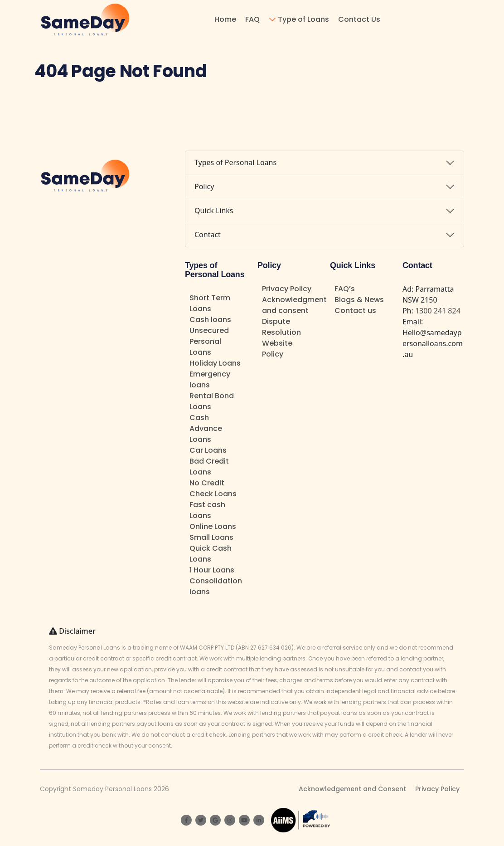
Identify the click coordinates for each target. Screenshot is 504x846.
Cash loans (210, 320)
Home (225, 19)
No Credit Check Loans (213, 488)
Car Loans (208, 450)
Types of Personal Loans (235, 162)
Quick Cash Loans (211, 554)
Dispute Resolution (281, 327)
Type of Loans (303, 19)
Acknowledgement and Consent (352, 789)
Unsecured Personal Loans (209, 341)
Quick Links (214, 210)
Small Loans (211, 537)
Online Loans (213, 526)
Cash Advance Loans (206, 428)
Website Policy (277, 349)
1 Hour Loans (212, 570)
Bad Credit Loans (209, 467)
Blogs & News (359, 300)
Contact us (355, 311)
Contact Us (359, 19)
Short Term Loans (210, 303)
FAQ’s (345, 289)
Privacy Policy (287, 289)
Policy (204, 186)
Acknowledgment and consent (294, 305)
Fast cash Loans (207, 510)
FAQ (252, 19)
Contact (208, 235)
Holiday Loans (215, 363)
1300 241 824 (438, 311)
